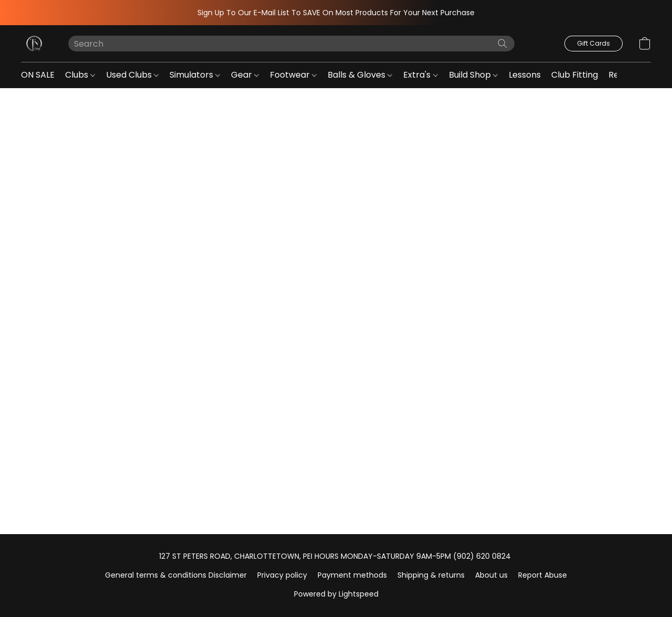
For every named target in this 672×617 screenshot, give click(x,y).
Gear (245, 75)
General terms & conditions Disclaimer (176, 575)
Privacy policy (282, 575)
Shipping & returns (431, 575)
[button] (34, 44)
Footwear (293, 75)
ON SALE (38, 75)
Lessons (525, 75)
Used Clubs (132, 75)
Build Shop (473, 75)
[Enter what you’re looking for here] (291, 44)
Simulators (195, 75)
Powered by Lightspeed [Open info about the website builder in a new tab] (336, 594)
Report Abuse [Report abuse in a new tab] (543, 575)
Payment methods (352, 575)
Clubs (80, 75)
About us (491, 575)
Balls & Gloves (360, 75)
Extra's (420, 75)
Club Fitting (575, 75)
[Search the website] (502, 44)
